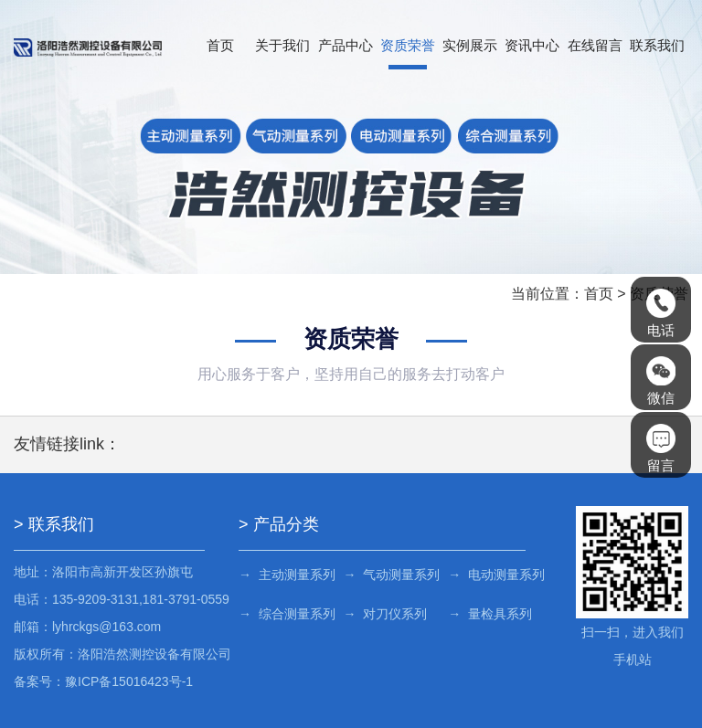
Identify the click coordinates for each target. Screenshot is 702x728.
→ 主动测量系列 (287, 575)
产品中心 (346, 45)
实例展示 (470, 45)
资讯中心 (532, 45)
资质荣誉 (408, 45)
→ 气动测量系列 (392, 575)
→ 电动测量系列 (496, 575)
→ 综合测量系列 (287, 614)
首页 (220, 45)
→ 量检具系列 (490, 614)
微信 (661, 381)
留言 (661, 448)
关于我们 (282, 45)
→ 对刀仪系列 (386, 614)
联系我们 (657, 45)
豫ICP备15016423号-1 (129, 681)
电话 (661, 313)
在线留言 (595, 45)
